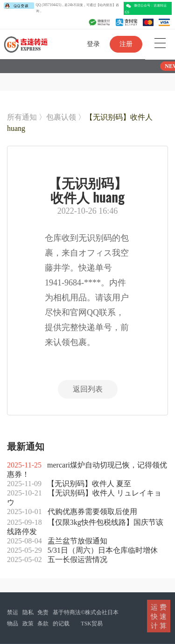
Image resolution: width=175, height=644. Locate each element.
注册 (126, 44)
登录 (93, 44)
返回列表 (88, 389)
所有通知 (22, 117)
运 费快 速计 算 (159, 616)
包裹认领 (61, 117)
